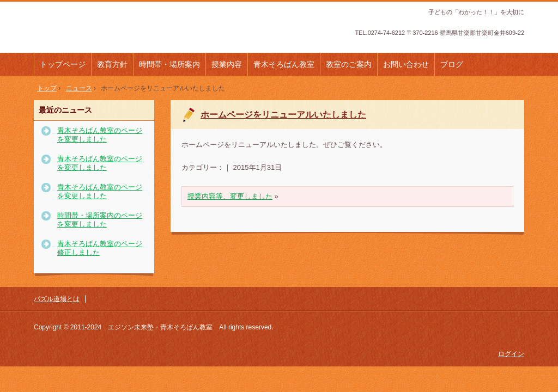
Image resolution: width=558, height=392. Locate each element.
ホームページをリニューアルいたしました (283, 115)
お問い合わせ (406, 64)
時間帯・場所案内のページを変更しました (100, 220)
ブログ (452, 64)
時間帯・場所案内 (169, 64)
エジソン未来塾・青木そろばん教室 (107, 32)
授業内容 (227, 64)
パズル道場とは (57, 299)
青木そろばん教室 (284, 64)
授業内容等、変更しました (230, 196)
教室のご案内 (349, 64)
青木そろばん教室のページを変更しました (100, 135)
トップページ (63, 64)
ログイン (511, 354)
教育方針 (112, 64)
